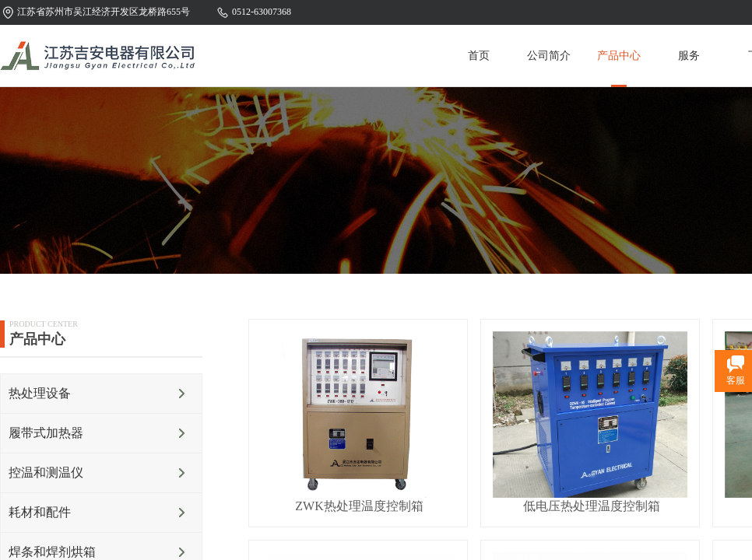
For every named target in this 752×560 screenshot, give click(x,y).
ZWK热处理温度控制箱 (359, 506)
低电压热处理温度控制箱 (592, 506)
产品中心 (619, 56)
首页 (479, 56)
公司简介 (549, 56)
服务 (689, 56)
